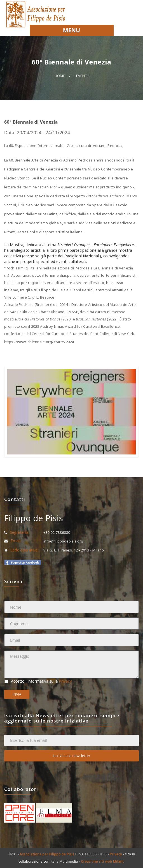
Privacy (65, 681)
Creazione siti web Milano (103, 861)
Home (60, 76)
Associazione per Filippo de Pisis (47, 854)
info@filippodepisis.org (63, 541)
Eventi (82, 76)
